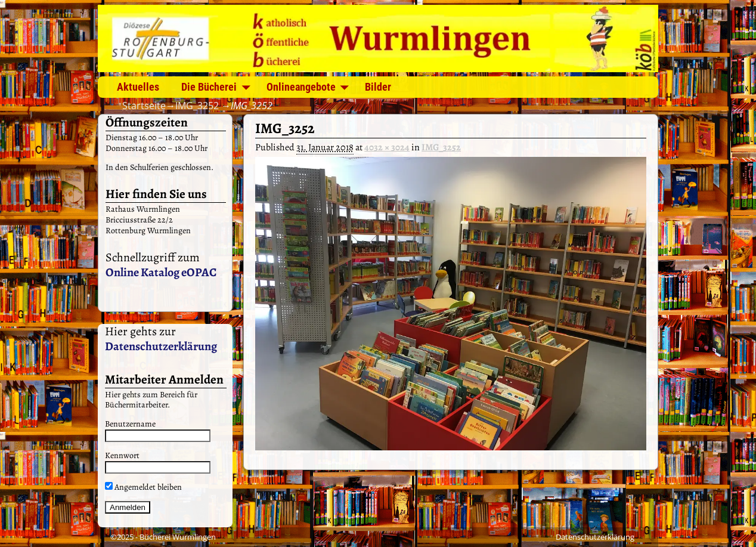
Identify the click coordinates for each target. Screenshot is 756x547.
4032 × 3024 (387, 147)
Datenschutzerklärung (161, 346)
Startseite (144, 106)
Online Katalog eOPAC (161, 272)
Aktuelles (138, 87)
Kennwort (122, 455)
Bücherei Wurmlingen (178, 537)
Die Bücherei (209, 87)
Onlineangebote (301, 87)
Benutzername (130, 424)
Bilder (378, 87)
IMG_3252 (197, 106)
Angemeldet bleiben (143, 487)
